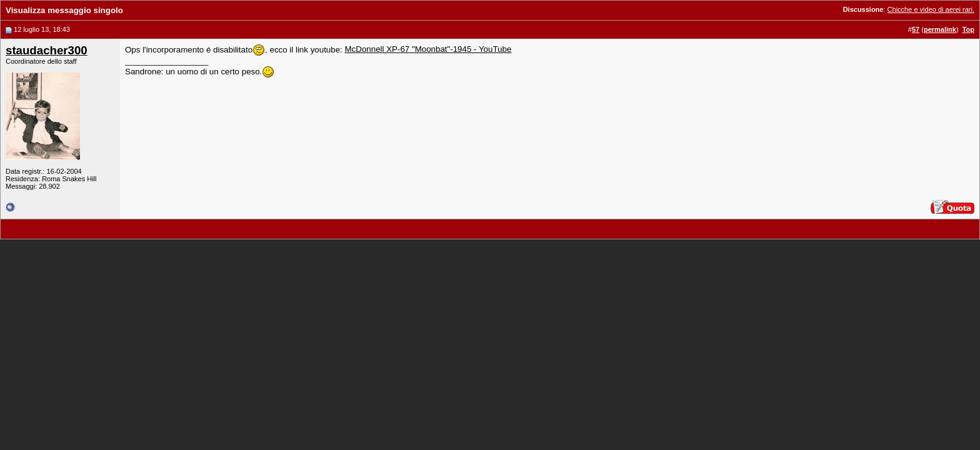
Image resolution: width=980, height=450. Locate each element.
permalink (940, 29)
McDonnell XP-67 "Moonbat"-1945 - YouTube (428, 49)
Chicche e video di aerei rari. (931, 9)
